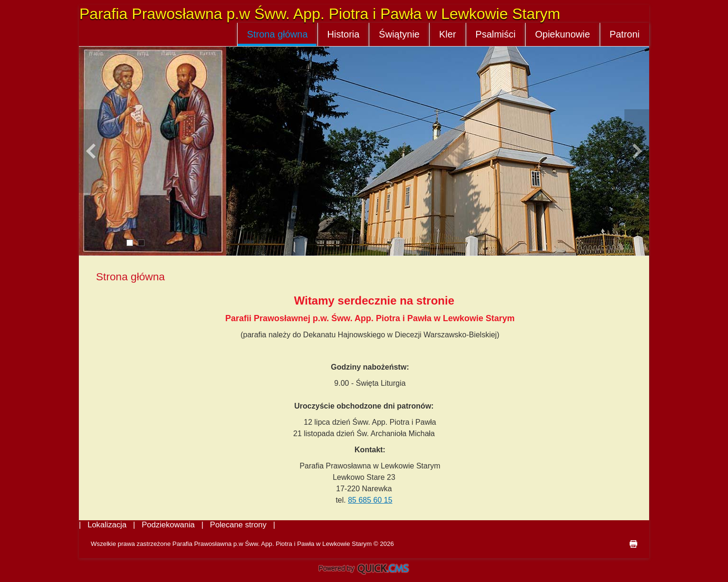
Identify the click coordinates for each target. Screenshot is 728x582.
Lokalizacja (107, 525)
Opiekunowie (563, 34)
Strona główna (278, 34)
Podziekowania (168, 525)
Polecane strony (238, 525)
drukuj (633, 544)
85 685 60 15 (370, 500)
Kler (448, 34)
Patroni (625, 34)
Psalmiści (496, 34)
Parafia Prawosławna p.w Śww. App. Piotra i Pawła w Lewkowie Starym (320, 14)
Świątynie (399, 34)
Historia (344, 34)
